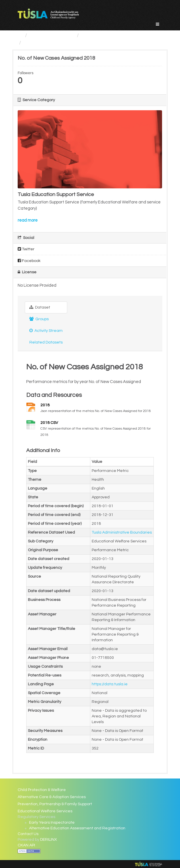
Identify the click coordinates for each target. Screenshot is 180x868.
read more (28, 220)
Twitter (26, 249)
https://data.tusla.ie (110, 684)
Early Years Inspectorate (52, 823)
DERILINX (49, 840)
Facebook (29, 261)
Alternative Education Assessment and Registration (77, 828)
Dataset (40, 307)
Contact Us (28, 834)
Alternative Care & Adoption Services (52, 797)
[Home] (20, 35)
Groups (39, 319)
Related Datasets (46, 342)
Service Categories (52, 35)
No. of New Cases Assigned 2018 (62, 43)
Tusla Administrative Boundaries (122, 532)
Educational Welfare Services (116, 35)
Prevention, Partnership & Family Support (55, 804)
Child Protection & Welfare (42, 790)
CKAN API (26, 845)
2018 (45, 405)
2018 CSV (49, 423)
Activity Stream (46, 331)
